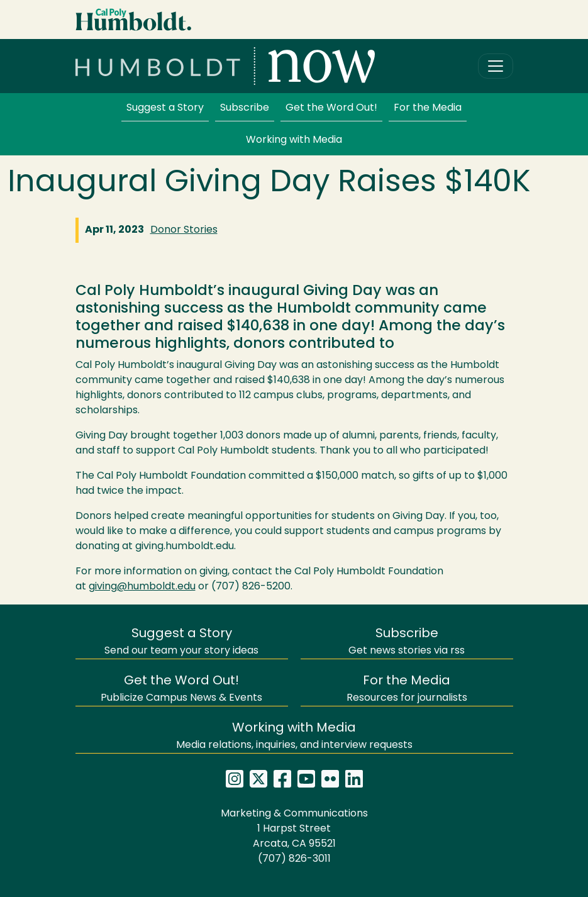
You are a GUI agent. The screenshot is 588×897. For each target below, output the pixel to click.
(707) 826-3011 (294, 859)
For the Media (428, 108)
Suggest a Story (165, 108)
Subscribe (245, 108)
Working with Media (294, 140)
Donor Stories (184, 230)
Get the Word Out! (331, 108)
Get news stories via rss (407, 642)
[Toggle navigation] (496, 66)
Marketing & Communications (294, 814)
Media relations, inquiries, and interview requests (294, 736)
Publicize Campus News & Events (181, 689)
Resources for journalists (407, 689)
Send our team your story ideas (181, 642)
